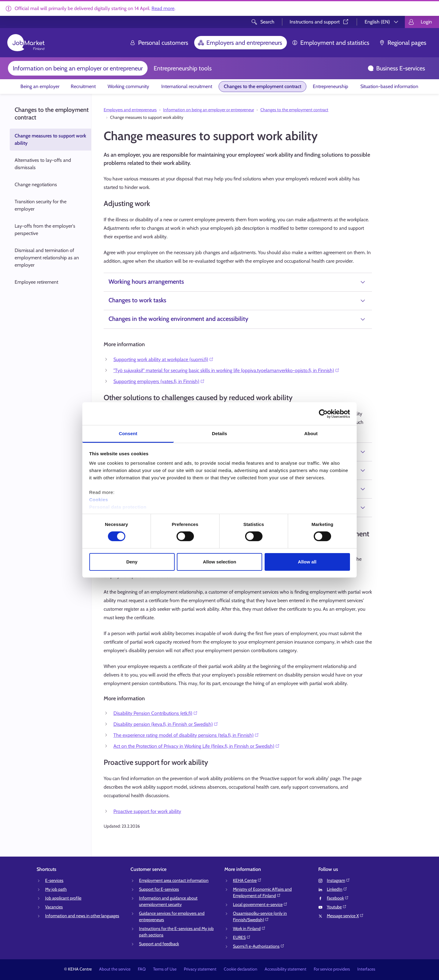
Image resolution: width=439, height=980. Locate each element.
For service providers (332, 969)
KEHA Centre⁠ (247, 880)
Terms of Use (165, 969)
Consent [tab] (128, 433)
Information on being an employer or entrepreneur (78, 68)
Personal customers (159, 43)
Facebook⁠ (338, 898)
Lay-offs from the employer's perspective (45, 230)
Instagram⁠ (338, 880)
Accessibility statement (286, 969)
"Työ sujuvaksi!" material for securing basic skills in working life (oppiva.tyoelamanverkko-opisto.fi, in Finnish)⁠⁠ (227, 370)
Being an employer (40, 86)
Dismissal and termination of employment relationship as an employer (47, 258)
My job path (56, 889)
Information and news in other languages (82, 916)
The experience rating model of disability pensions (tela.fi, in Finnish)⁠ (186, 735)
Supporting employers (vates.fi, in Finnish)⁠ (159, 381)
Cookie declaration (241, 969)
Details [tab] (220, 433)
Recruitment (83, 86)
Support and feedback (159, 944)
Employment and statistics (330, 43)
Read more (163, 8)
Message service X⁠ (345, 916)
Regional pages (403, 43)
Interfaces (366, 969)
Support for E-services (159, 889)
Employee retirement (36, 282)
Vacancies (54, 907)
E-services (54, 880)
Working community (128, 86)
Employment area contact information (174, 880)
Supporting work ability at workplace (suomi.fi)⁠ (164, 359)
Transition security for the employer (41, 205)
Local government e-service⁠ (260, 904)
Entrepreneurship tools (183, 68)
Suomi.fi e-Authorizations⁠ (259, 946)
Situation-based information (389, 86)
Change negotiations (36, 185)
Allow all (307, 562)
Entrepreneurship (330, 86)
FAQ (142, 969)
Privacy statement (200, 969)
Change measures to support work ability (50, 139)
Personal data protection (118, 507)
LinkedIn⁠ (337, 889)
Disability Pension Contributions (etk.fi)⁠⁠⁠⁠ (156, 713)
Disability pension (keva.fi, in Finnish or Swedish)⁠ (166, 724)
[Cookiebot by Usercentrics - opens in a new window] (323, 414)
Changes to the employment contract (262, 86)
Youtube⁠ (337, 907)
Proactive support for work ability (147, 811)
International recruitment (187, 86)
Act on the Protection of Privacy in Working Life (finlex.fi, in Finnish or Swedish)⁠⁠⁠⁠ (197, 746)
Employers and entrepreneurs (240, 43)
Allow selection (219, 562)
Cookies (99, 500)
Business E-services (396, 68)
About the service (115, 969)
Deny (132, 562)
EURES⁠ (242, 937)
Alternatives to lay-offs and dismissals (43, 164)
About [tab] (311, 433)
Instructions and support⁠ (319, 22)
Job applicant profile (63, 898)
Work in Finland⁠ (249, 929)
